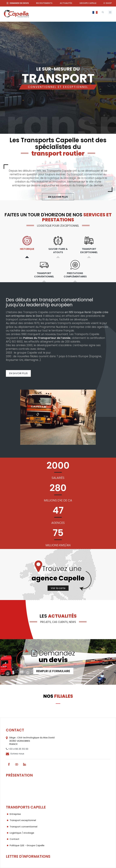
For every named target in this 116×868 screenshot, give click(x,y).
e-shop (108, 3)
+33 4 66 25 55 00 (17, 749)
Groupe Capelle (88, 3)
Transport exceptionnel (23, 820)
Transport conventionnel (23, 827)
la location (88, 178)
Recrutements (44, 3)
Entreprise (15, 814)
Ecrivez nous (17, 754)
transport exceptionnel (24, 178)
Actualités (66, 3)
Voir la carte (58, 588)
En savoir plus (58, 197)
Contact (14, 839)
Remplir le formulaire (53, 671)
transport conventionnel (87, 174)
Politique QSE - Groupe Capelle (27, 845)
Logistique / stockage (22, 833)
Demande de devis (19, 3)
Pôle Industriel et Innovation (48, 182)
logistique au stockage (62, 178)
